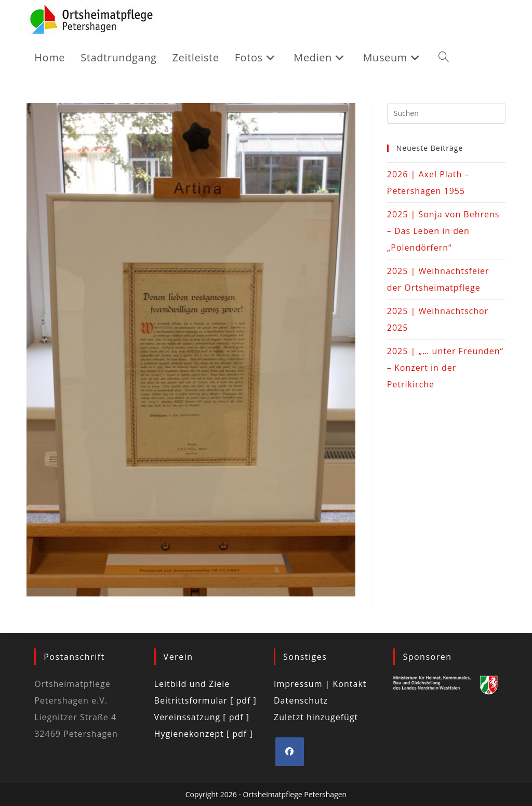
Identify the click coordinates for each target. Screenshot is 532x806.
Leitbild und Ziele (192, 684)
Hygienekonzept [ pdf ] (204, 734)
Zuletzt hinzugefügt (316, 717)
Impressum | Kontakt (320, 684)
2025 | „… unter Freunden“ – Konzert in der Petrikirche (445, 368)
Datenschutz (301, 700)
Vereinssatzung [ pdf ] (202, 717)
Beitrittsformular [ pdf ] (205, 700)
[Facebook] (290, 752)
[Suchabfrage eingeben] (446, 113)
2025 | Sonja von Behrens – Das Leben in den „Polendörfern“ (443, 231)
